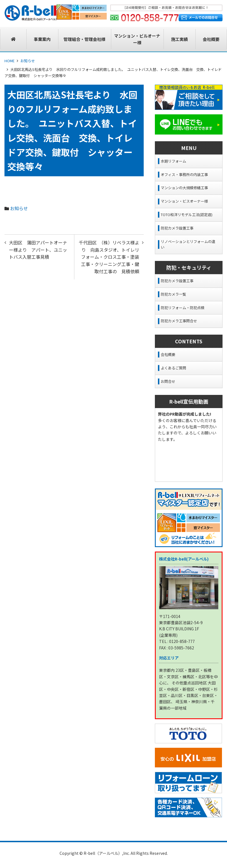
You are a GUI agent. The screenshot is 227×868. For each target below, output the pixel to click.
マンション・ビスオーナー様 (184, 201)
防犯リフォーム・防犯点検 (183, 308)
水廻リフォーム (173, 161)
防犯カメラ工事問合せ (179, 321)
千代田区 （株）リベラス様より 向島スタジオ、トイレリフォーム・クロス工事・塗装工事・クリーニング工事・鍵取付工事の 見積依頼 (109, 257)
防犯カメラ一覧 (173, 294)
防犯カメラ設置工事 (177, 228)
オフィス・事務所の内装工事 (184, 174)
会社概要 (168, 354)
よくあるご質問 (173, 368)
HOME (10, 61)
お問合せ (168, 381)
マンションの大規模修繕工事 (184, 188)
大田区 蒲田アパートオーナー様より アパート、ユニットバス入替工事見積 (38, 250)
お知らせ (28, 61)
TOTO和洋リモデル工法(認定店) (187, 215)
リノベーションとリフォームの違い (188, 244)
